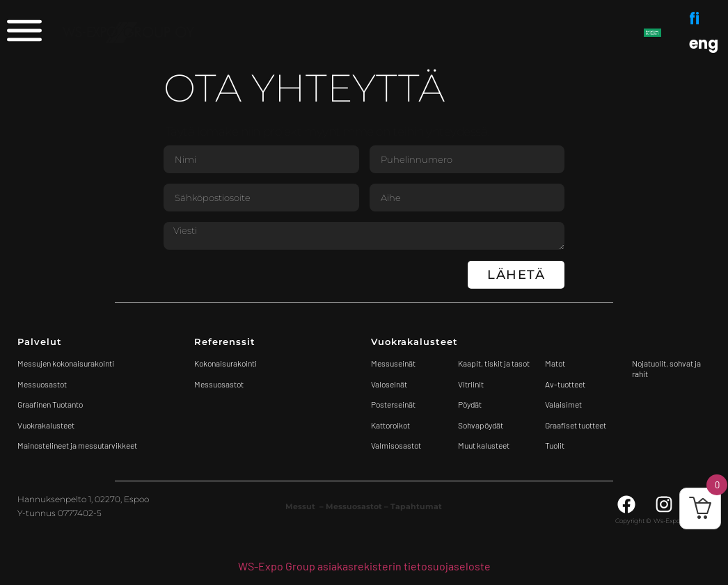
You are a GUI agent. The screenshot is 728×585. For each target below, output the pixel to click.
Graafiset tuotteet (576, 425)
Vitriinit (471, 384)
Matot (555, 363)
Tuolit (555, 445)
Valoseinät (389, 384)
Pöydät (470, 404)
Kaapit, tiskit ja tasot (494, 363)
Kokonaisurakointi (225, 363)
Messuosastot (219, 384)
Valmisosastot (396, 445)
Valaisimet (563, 404)
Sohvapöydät (481, 425)
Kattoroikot (390, 425)
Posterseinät (393, 404)
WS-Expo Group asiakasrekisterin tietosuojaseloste (364, 566)
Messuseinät (393, 363)
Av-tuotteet (565, 384)
